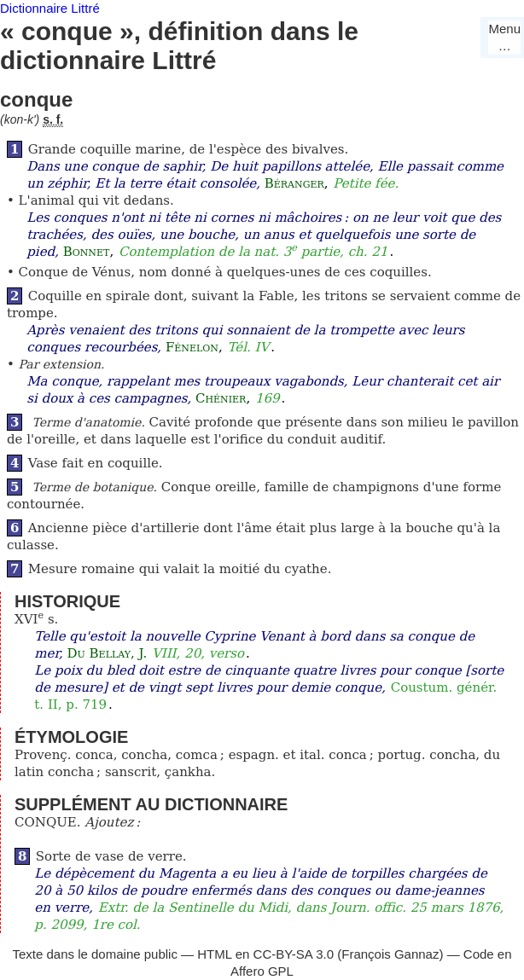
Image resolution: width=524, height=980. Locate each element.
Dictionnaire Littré (50, 8)
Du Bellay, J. (108, 653)
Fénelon (192, 347)
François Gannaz (390, 954)
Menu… (504, 37)
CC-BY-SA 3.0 (294, 954)
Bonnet (87, 252)
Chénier (221, 398)
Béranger (294, 183)
